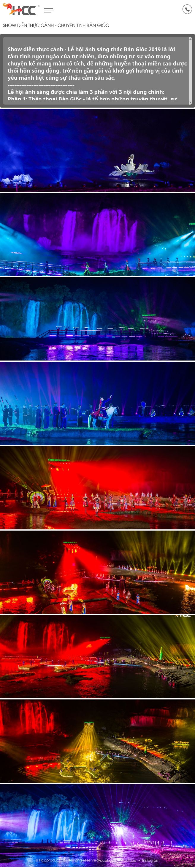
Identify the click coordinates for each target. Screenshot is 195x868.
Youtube (129, 861)
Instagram (151, 861)
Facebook (107, 861)
